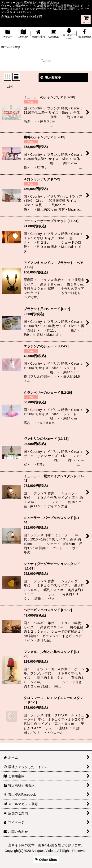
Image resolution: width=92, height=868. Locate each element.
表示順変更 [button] (51, 78)
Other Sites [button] (46, 860)
